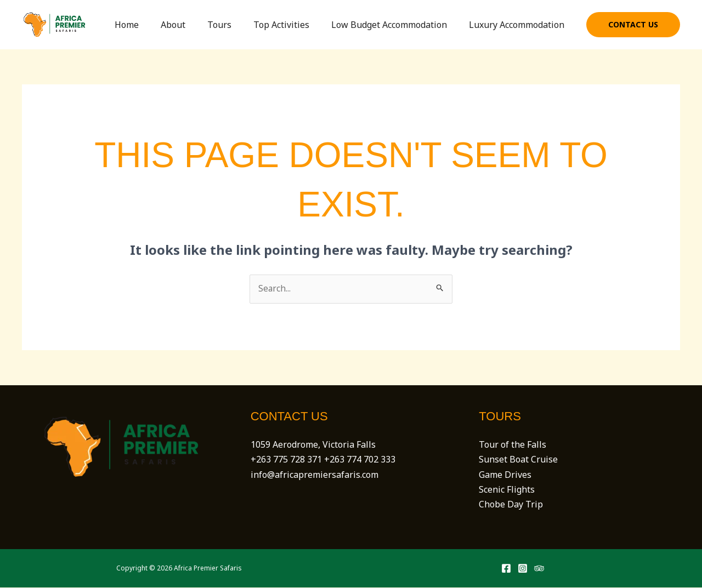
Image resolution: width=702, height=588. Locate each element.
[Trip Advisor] (539, 569)
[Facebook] (506, 569)
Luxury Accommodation (519, 25)
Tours (235, 25)
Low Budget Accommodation (396, 25)
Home (151, 25)
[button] (633, 25)
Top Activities (292, 25)
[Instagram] (523, 569)
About (193, 25)
